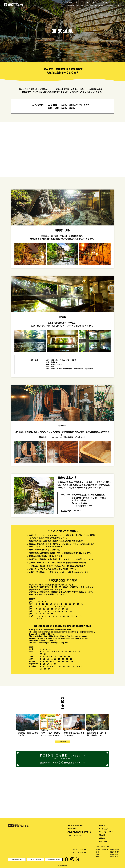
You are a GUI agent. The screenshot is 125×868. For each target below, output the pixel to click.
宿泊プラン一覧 (73, 2)
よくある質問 (104, 829)
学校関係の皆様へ (17, 859)
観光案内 (110, 5)
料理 (77, 5)
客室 (82, 5)
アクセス (118, 5)
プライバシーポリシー (107, 832)
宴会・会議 (89, 5)
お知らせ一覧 (62, 742)
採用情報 (102, 838)
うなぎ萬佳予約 (102, 2)
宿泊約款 (102, 835)
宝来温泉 (71, 5)
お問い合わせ (104, 841)
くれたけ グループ (35, 859)
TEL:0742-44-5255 (75, 835)
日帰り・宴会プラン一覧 (88, 2)
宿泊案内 (102, 826)
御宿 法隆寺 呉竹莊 (54, 859)
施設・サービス (100, 5)
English (115, 1)
